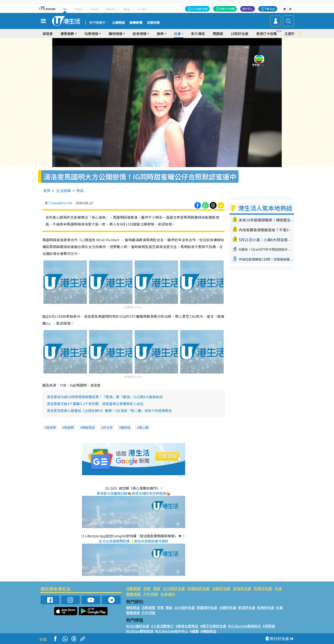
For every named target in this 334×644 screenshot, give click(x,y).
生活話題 (63, 190)
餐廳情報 (133, 594)
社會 (177, 34)
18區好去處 (240, 34)
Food (95, 9)
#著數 (194, 631)
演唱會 (48, 34)
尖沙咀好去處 (174, 588)
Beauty (111, 9)
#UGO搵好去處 (138, 626)
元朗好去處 (221, 588)
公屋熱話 (119, 23)
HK (65, 9)
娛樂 (160, 34)
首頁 (47, 190)
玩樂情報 (91, 34)
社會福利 (168, 594)
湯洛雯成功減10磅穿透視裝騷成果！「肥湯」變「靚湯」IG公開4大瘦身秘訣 (105, 397)
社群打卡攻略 (227, 9)
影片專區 (198, 34)
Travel (79, 9)
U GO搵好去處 (199, 9)
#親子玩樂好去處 (213, 626)
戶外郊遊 (151, 594)
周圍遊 (218, 34)
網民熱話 (133, 607)
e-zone (142, 9)
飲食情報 (140, 34)
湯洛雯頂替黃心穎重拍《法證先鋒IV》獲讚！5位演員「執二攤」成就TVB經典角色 (109, 410)
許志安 (108, 427)
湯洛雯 (51, 427)
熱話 (80, 190)
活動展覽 (133, 588)
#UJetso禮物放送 (140, 631)
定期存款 (153, 23)
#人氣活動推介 (162, 626)
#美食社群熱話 (187, 626)
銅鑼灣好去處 (199, 588)
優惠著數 (67, 34)
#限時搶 (269, 626)
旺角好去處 (263, 588)
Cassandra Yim (61, 203)
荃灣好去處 (242, 588)
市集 (147, 588)
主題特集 (291, 34)
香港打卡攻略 (266, 34)
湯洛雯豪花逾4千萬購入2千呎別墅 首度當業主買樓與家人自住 (95, 404)
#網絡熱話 (208, 631)
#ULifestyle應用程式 (244, 626)
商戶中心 (248, 9)
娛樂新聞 (136, 23)
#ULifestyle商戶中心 (172, 631)
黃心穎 (144, 427)
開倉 (157, 588)
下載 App (270, 9)
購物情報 (115, 34)
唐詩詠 (126, 427)
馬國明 (69, 427)
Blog (127, 9)
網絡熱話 (88, 427)
